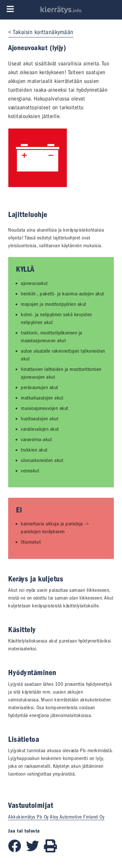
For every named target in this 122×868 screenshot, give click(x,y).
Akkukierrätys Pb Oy (28, 817)
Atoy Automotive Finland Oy (77, 817)
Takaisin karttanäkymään (43, 32)
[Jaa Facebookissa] (17, 851)
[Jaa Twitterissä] (35, 851)
